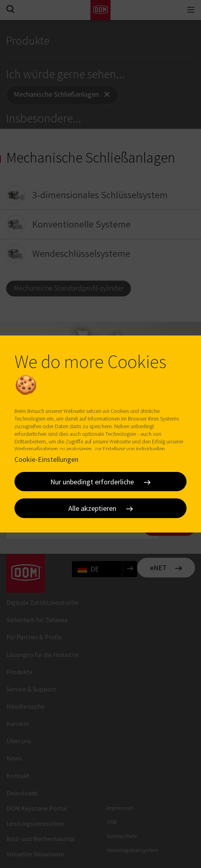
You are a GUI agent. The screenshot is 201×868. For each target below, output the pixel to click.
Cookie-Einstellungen (46, 459)
